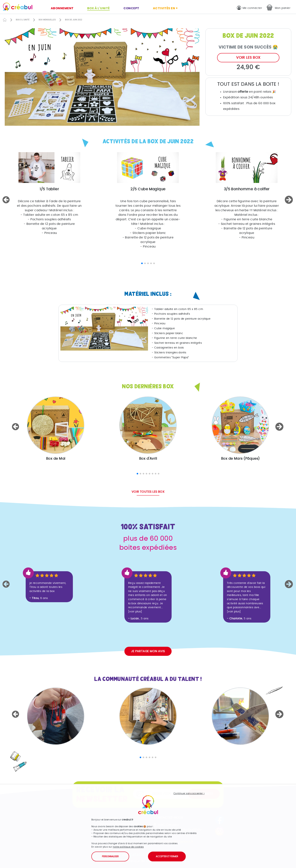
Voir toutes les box (148, 492)
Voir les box (248, 58)
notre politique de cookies (128, 847)
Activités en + (165, 8)
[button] (7, 200)
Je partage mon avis (148, 651)
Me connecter (252, 8)
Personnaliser (110, 856)
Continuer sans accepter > (189, 793)
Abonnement (62, 8)
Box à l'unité (99, 8)
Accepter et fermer (167, 856)
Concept (131, 8)
